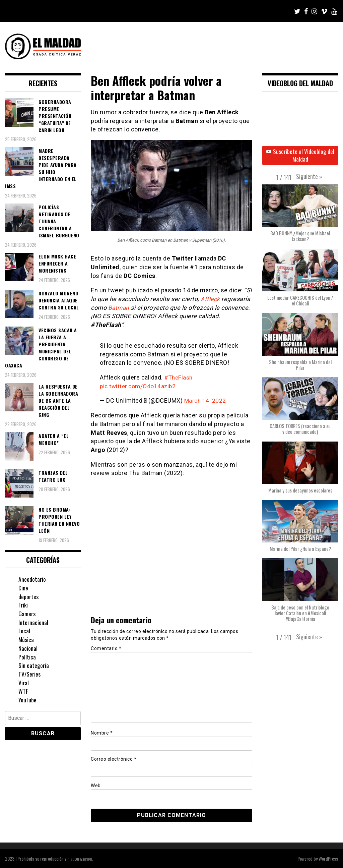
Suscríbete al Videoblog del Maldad (300, 156)
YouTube (27, 700)
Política (27, 657)
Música (26, 639)
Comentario (106, 648)
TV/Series (30, 674)
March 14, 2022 (206, 400)
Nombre (102, 733)
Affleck (211, 299)
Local (24, 631)
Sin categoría (34, 665)
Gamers (27, 614)
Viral (24, 683)
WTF (23, 691)
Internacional (33, 622)
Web (96, 785)
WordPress (328, 858)
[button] (309, 177)
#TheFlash (179, 377)
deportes (28, 596)
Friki (23, 605)
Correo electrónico (114, 759)
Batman (119, 308)
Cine (23, 588)
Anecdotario (32, 579)
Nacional (28, 648)
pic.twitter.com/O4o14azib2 (139, 386)
